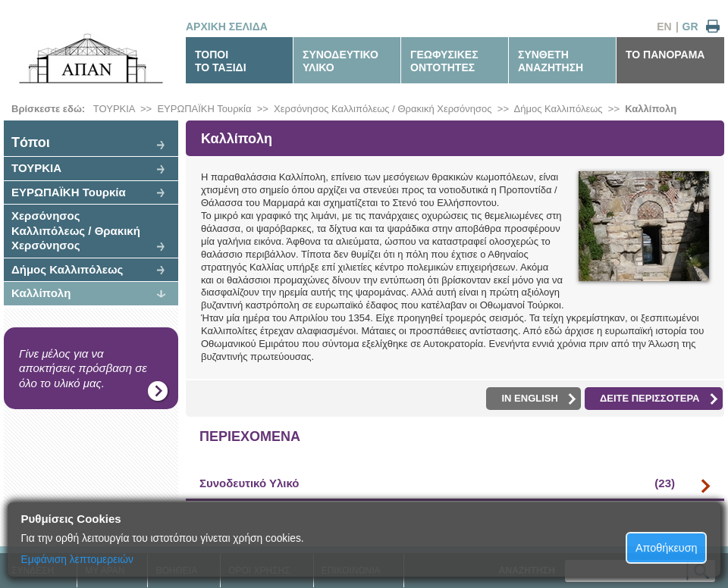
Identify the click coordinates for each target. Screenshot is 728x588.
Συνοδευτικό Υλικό (437, 483)
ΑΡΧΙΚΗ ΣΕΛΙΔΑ (227, 27)
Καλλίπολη (651, 109)
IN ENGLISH (538, 399)
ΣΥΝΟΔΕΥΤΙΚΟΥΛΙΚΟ (340, 61)
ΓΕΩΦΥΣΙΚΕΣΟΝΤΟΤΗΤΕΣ (444, 61)
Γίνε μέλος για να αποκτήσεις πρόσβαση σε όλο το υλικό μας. (83, 368)
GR (690, 27)
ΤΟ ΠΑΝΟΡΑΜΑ (665, 55)
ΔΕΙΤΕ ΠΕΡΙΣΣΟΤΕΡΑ (659, 399)
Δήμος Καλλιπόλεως (559, 109)
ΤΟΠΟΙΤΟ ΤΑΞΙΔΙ (221, 61)
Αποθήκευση (667, 548)
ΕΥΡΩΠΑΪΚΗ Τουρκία (204, 109)
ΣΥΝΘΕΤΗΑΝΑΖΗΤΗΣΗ (551, 61)
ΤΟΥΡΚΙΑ (114, 109)
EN (664, 27)
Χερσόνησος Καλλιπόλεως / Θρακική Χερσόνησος (383, 109)
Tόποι (31, 142)
